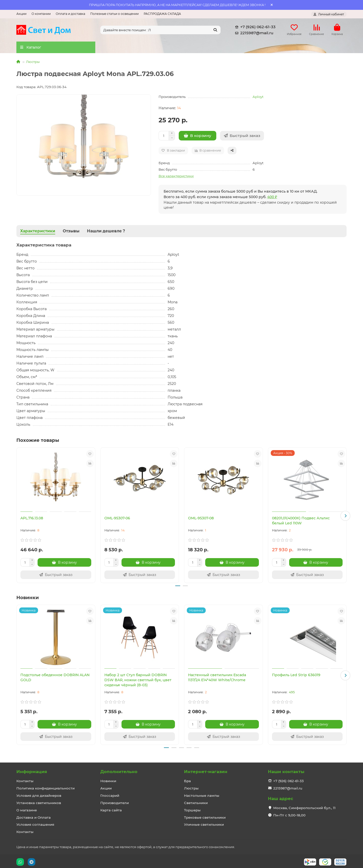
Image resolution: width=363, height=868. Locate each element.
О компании (41, 14)
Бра (187, 779)
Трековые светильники (205, 816)
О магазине (27, 809)
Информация (32, 770)
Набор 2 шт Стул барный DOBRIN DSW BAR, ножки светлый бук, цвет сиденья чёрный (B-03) (138, 680)
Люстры (33, 63)
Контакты (25, 779)
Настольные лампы (202, 794)
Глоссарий (110, 794)
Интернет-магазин (206, 770)
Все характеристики (176, 177)
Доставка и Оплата (34, 816)
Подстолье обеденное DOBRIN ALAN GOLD (55, 677)
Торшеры (192, 809)
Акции (21, 14)
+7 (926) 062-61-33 (254, 28)
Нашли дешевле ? (106, 232)
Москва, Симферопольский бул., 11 (304, 806)
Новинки (108, 779)
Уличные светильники (204, 823)
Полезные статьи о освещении (114, 14)
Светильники (196, 801)
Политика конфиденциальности (46, 787)
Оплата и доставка (70, 14)
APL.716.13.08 (32, 520)
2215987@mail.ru (253, 34)
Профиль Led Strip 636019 (296, 675)
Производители (115, 801)
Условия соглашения (35, 823)
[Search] (161, 31)
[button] (345, 517)
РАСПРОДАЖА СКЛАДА (162, 14)
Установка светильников (39, 801)
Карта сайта (111, 809)
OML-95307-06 (117, 520)
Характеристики (38, 232)
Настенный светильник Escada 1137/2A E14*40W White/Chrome (217, 677)
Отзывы (71, 232)
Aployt (258, 98)
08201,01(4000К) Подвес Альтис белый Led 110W (301, 522)
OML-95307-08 (201, 520)
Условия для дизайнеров (39, 794)
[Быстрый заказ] (242, 137)
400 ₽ (272, 198)
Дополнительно (119, 770)
